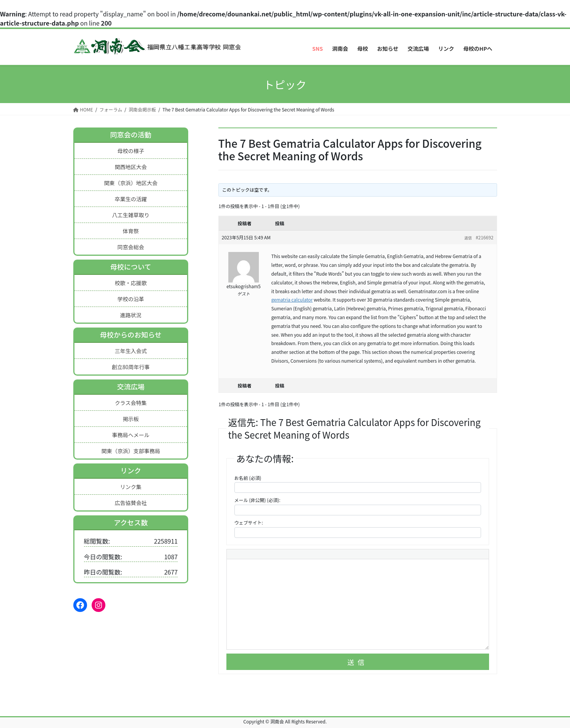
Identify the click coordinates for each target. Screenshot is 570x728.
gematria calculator (292, 299)
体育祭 (131, 231)
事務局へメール (131, 435)
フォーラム (111, 109)
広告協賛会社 (131, 503)
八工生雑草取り (131, 215)
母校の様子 (131, 151)
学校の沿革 (131, 299)
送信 (358, 662)
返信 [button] (468, 238)
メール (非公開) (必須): (258, 500)
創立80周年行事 (131, 367)
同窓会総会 (131, 247)
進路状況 (131, 315)
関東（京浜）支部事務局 (131, 451)
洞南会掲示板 (142, 109)
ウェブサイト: (249, 522)
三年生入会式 (131, 351)
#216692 (485, 237)
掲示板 (131, 419)
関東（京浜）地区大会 (131, 183)
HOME (83, 109)
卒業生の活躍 (131, 199)
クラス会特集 (131, 403)
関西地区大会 (131, 167)
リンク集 (131, 487)
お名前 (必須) (248, 478)
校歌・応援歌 (131, 283)
